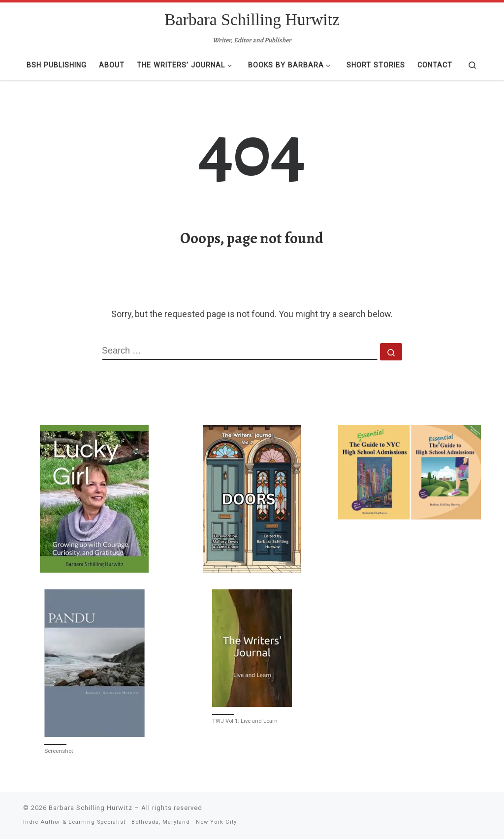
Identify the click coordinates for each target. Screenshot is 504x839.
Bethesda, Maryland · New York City (184, 822)
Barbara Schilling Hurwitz (91, 808)
